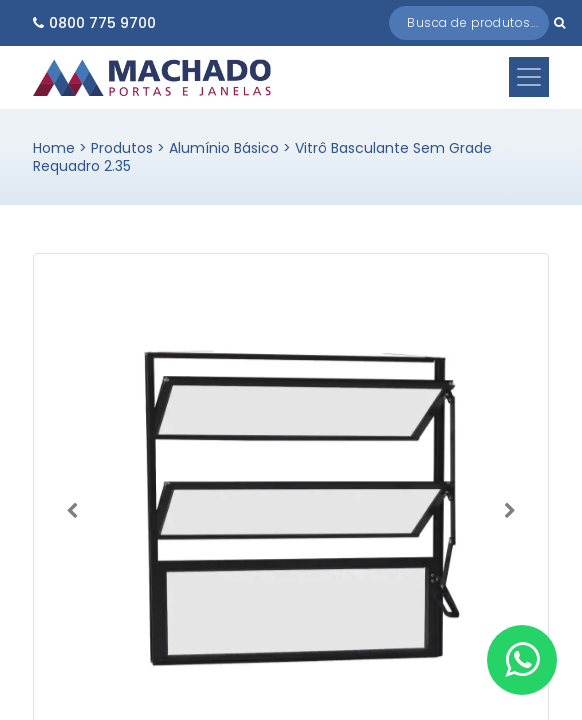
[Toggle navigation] (529, 77)
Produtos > (130, 148)
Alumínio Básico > (232, 148)
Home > (62, 148)
